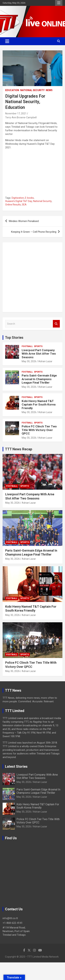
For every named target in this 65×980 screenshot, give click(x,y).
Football (27, 346)
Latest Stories (16, 766)
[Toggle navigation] (7, 41)
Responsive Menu (59, 3)
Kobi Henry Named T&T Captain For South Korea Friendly (39, 405)
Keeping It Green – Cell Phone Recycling (34, 232)
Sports (38, 346)
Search (56, 324)
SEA (24, 205)
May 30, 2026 (29, 361)
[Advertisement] (32, 277)
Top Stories (14, 338)
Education (12, 90)
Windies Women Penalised (24, 221)
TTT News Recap (19, 449)
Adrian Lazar (45, 361)
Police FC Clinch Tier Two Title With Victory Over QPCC (39, 430)
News (49, 90)
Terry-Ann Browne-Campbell (21, 117)
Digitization (18, 198)
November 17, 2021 (16, 113)
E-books (29, 198)
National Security (32, 90)
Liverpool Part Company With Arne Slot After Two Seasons (39, 354)
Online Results (13, 205)
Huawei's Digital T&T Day (19, 201)
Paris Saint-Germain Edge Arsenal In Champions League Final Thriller (39, 379)
